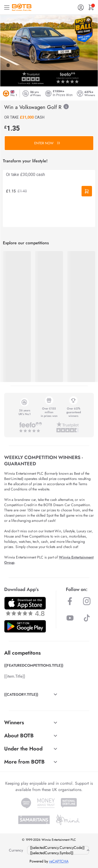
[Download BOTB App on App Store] (25, 606)
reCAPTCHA (59, 861)
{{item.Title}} (15, 676)
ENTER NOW (47, 143)
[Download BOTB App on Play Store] (25, 626)
